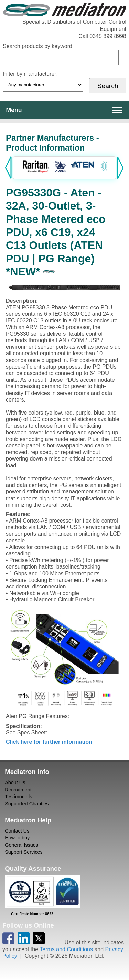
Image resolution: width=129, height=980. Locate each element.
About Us (15, 782)
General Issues (21, 845)
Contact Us (17, 831)
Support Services (24, 852)
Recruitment (18, 790)
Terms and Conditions (66, 949)
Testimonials (18, 797)
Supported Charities (27, 804)
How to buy (17, 838)
